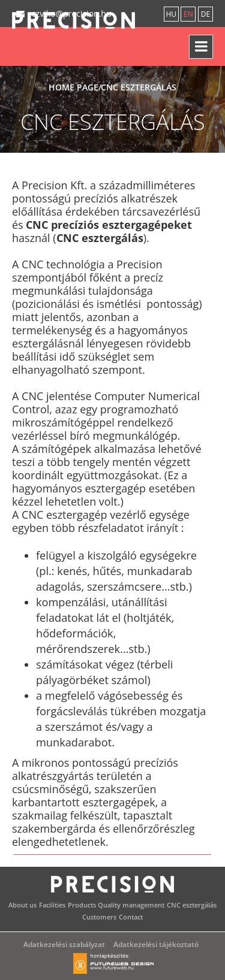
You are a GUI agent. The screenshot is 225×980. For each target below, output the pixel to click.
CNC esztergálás (192, 905)
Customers (99, 917)
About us (22, 905)
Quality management (131, 905)
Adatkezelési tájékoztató (156, 944)
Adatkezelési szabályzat (64, 944)
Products (82, 905)
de (205, 14)
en (188, 14)
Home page (73, 87)
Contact (131, 917)
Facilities (52, 905)
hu (171, 14)
